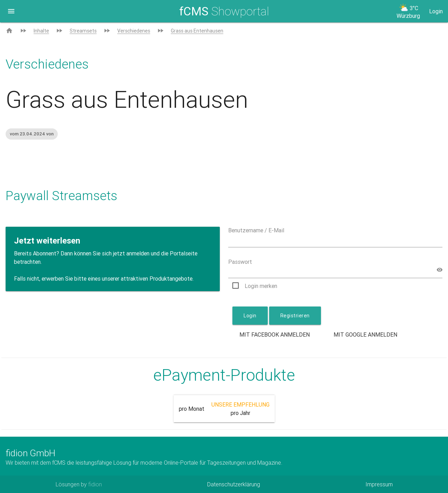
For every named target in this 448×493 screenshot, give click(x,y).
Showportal (224, 11)
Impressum (379, 484)
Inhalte (41, 31)
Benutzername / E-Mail (256, 230)
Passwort (240, 262)
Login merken (261, 286)
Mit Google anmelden (365, 334)
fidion (95, 484)
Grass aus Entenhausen (197, 31)
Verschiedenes (134, 31)
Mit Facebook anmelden (275, 334)
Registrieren (295, 316)
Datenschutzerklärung (234, 484)
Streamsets (83, 31)
